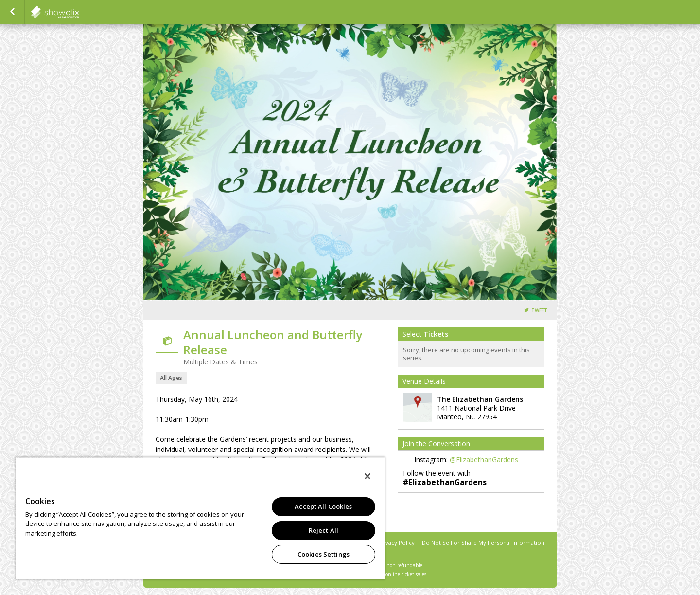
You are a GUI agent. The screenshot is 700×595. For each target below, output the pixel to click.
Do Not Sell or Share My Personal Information (483, 543)
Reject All (324, 530)
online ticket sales (406, 574)
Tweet (539, 311)
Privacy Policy (396, 543)
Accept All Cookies (323, 506)
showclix (79, 12)
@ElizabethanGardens (484, 460)
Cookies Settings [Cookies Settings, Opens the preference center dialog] (324, 554)
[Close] (367, 476)
